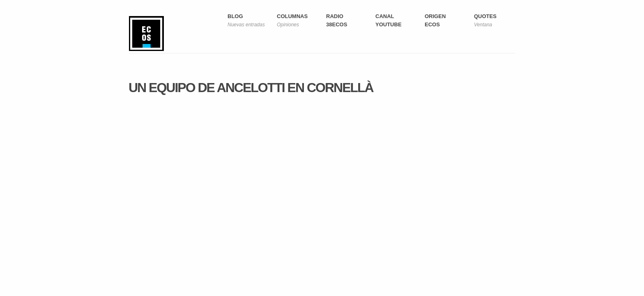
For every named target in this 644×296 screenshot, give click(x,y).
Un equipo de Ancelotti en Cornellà (251, 88)
